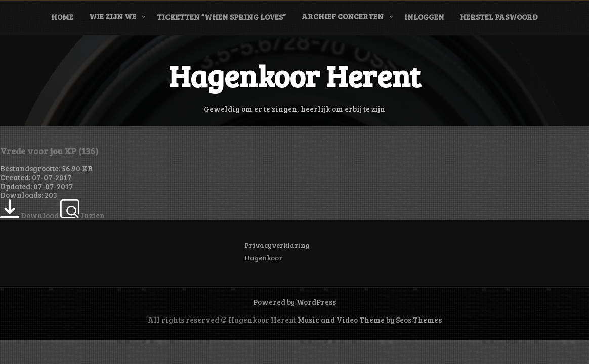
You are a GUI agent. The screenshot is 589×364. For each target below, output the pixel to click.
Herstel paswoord (499, 17)
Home (62, 17)
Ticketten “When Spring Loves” (221, 17)
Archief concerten (343, 16)
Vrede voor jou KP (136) (49, 151)
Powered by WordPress (294, 302)
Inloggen (424, 17)
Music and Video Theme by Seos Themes (370, 320)
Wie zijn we (113, 16)
